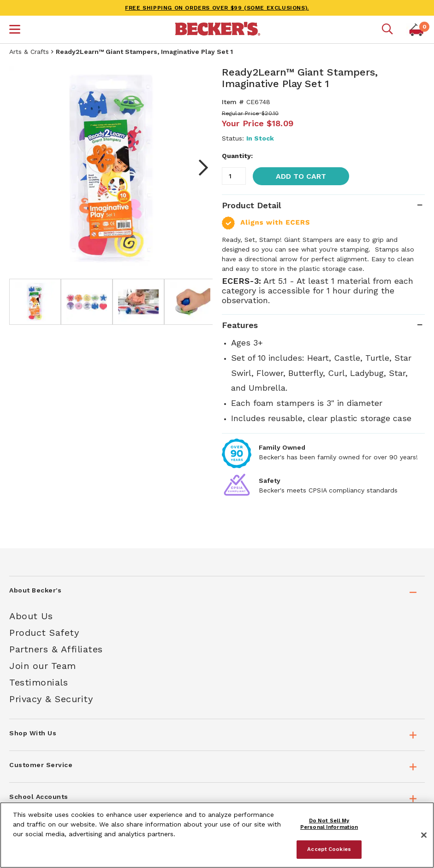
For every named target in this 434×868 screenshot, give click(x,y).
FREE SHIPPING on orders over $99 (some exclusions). (217, 8)
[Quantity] (234, 176)
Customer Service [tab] (41, 765)
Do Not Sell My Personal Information (329, 824)
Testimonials (39, 682)
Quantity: (237, 156)
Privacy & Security (51, 699)
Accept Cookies (329, 849)
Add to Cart (301, 176)
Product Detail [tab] (251, 205)
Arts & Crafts (29, 52)
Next (199, 168)
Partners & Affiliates (56, 649)
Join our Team (43, 666)
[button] (15, 30)
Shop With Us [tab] (33, 733)
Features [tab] (240, 325)
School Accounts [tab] (39, 797)
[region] (217, 835)
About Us (31, 616)
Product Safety (44, 633)
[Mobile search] (387, 29)
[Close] (424, 835)
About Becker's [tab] (35, 590)
